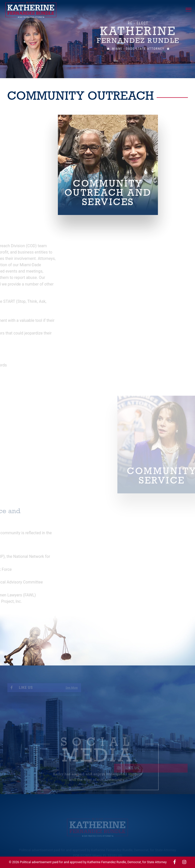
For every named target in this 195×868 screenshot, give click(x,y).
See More (59, 688)
